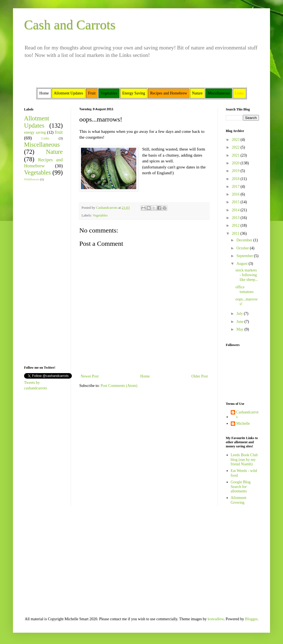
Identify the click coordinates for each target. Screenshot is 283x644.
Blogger (251, 619)
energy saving (35, 132)
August (242, 264)
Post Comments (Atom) (119, 386)
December (245, 240)
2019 (236, 171)
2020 (236, 163)
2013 (236, 218)
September (245, 256)
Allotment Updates (37, 122)
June (240, 322)
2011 (236, 233)
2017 (236, 187)
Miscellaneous (42, 145)
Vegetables (100, 215)
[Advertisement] (41, 273)
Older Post (200, 376)
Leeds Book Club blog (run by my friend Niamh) (244, 460)
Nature (54, 152)
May (240, 329)
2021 (236, 155)
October (243, 248)
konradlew (216, 619)
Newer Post (90, 376)
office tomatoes (245, 289)
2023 (236, 140)
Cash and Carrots (70, 25)
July (240, 314)
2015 (236, 202)
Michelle (243, 423)
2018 (236, 179)
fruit (59, 132)
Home (145, 376)
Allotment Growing (239, 500)
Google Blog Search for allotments (241, 487)
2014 (236, 210)
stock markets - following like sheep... (247, 275)
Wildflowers (32, 179)
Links (45, 138)
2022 (236, 147)
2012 (236, 225)
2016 (236, 194)
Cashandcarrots (247, 415)
